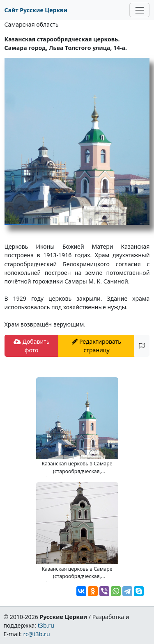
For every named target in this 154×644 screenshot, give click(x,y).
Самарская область (32, 24)
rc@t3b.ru (37, 634)
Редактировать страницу (97, 346)
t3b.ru (46, 625)
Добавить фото (31, 346)
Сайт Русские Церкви (36, 10)
